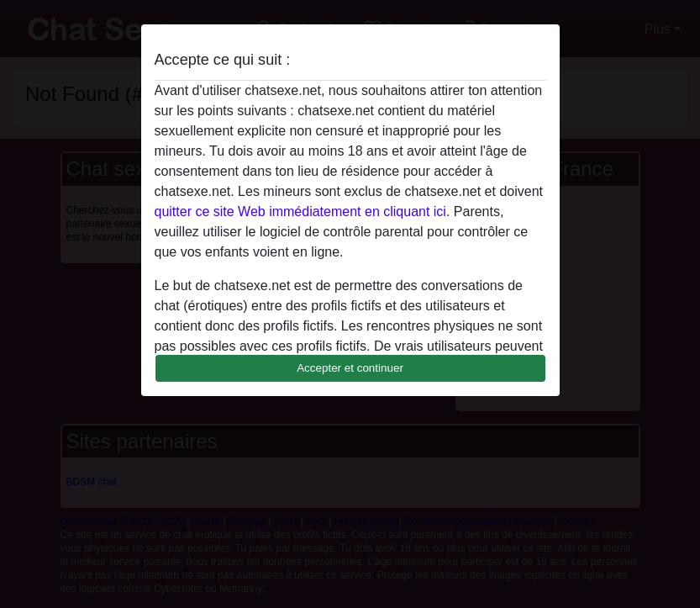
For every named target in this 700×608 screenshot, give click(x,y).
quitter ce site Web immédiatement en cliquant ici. (303, 211)
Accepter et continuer (350, 368)
